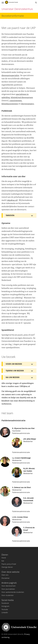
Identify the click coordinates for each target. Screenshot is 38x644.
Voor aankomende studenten (13, 592)
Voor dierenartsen (9, 586)
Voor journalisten (8, 589)
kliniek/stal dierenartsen (22, 98)
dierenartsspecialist (10, 76)
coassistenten (16, 101)
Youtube (5, 609)
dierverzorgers (28, 104)
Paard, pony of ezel (9, 564)
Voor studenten (8, 595)
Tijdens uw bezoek (15, 371)
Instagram (5, 606)
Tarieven (10, 215)
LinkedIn (5, 612)
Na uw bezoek (13, 377)
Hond (4, 558)
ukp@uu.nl (12, 200)
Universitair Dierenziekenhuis (17, 9)
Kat (3, 561)
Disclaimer (6, 578)
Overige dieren (7, 567)
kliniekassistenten (10, 104)
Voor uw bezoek (14, 364)
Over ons (5, 575)
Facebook (5, 603)
